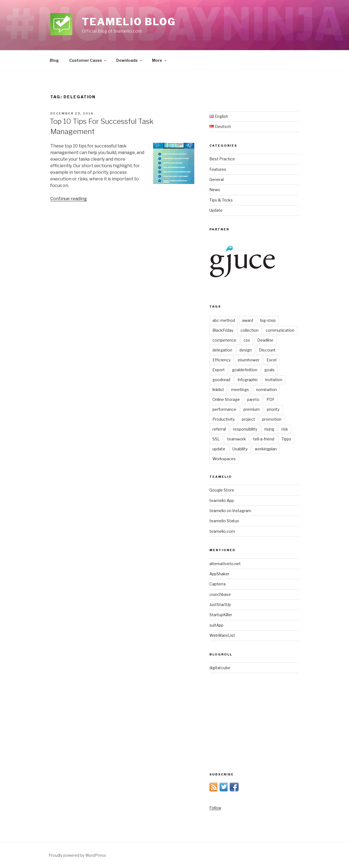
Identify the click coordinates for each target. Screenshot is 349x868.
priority (273, 409)
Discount (267, 350)
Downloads (130, 60)
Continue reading (69, 199)
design (246, 350)
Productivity (224, 419)
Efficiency (221, 360)
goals (269, 370)
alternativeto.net (225, 564)
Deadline (265, 340)
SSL (216, 439)
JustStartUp (220, 605)
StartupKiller (221, 615)
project (248, 419)
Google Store (222, 490)
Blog (54, 60)
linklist (218, 390)
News (215, 190)
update (219, 449)
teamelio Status (224, 521)
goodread (221, 380)
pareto (253, 399)
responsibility (245, 429)
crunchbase (220, 594)
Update (216, 210)
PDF (271, 399)
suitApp (216, 625)
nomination (266, 390)
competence (224, 340)
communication (280, 330)
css (247, 340)
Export (219, 370)
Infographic (248, 380)
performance (224, 409)
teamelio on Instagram (230, 511)
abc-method (224, 320)
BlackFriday (223, 330)
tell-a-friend (264, 439)
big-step (268, 320)
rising (269, 429)
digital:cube (220, 668)
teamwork (236, 439)
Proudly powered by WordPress (77, 855)
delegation (222, 350)
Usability (240, 449)
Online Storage (226, 399)
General (217, 179)
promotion (272, 419)
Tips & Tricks (221, 200)
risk (285, 429)
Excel (272, 360)
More (160, 60)
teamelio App (222, 500)
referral (219, 429)
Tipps (286, 439)
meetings (240, 390)
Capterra (218, 584)
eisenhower (249, 360)
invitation (274, 380)
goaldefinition (245, 370)
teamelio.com (222, 531)
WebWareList (222, 635)
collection (250, 330)
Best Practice (222, 159)
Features (218, 169)
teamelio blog (129, 22)
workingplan (266, 449)
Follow (215, 808)
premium (252, 409)
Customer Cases (88, 60)
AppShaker (219, 574)
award (248, 320)
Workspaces (224, 459)
